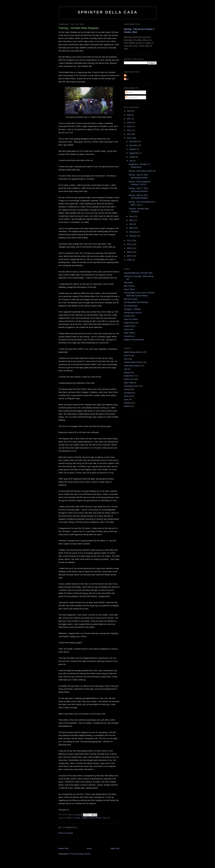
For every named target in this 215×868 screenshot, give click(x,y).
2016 (129, 123)
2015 (129, 126)
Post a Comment (66, 833)
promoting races (131, 386)
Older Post (115, 848)
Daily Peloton (130, 333)
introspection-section (133, 313)
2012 (129, 138)
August (132, 157)
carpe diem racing (132, 366)
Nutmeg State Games (133, 362)
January (133, 236)
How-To (127, 356)
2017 (129, 119)
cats (126, 369)
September (134, 153)
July (131, 161)
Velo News (128, 283)
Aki (126, 76)
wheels (127, 406)
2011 (129, 240)
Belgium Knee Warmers (134, 340)
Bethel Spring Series (133, 352)
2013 (129, 134)
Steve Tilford (129, 289)
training (127, 403)
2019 (129, 115)
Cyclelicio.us (129, 336)
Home (89, 848)
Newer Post (64, 848)
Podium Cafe (129, 326)
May (131, 220)
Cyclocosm (129, 329)
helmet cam (129, 379)
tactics (106, 818)
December (134, 141)
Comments (131, 97)
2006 (129, 260)
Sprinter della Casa (108, 12)
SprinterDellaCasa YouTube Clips (138, 273)
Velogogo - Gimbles (132, 309)
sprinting (128, 393)
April (131, 224)
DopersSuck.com (131, 323)
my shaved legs (131, 306)
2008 (129, 252)
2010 (129, 244)
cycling (77, 818)
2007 (129, 256)
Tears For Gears (131, 319)
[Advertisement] (93, 840)
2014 (129, 130)
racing (127, 389)
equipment (128, 376)
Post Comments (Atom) (80, 854)
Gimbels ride (88, 818)
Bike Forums (129, 286)
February (133, 232)
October (133, 149)
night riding (129, 383)
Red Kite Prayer (131, 299)
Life (125, 359)
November (134, 145)
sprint (98, 818)
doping (127, 372)
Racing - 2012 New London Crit (142, 171)
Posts (129, 92)
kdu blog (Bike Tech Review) (136, 302)
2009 (129, 248)
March (132, 228)
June (131, 216)
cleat (69, 818)
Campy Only (129, 316)
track (126, 400)
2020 (129, 111)
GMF (127, 79)
